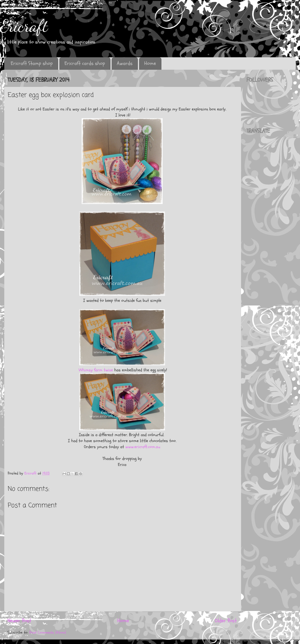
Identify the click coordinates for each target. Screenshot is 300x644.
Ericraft (24, 26)
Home (150, 63)
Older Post (226, 621)
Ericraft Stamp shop (32, 63)
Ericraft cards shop (85, 63)
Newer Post (19, 621)
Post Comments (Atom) (48, 633)
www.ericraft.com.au (143, 447)
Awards (125, 63)
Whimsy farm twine (95, 370)
